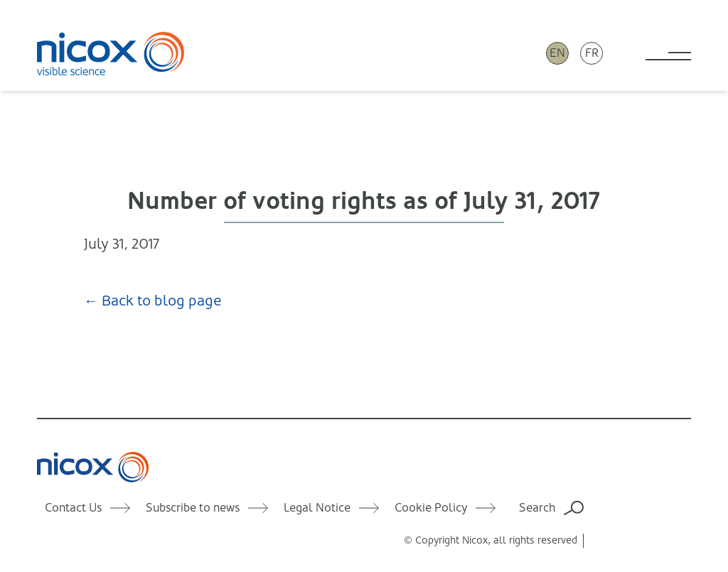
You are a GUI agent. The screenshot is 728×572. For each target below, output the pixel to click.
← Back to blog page (153, 301)
